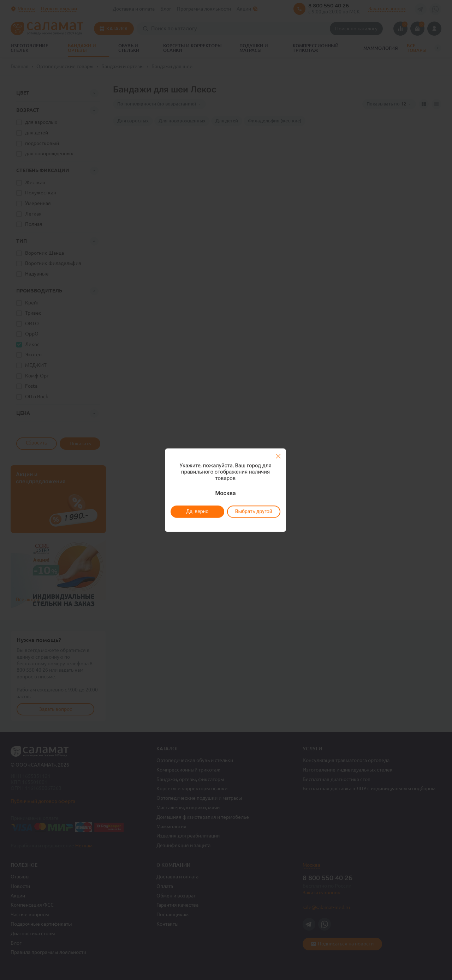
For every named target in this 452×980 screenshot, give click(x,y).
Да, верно (197, 512)
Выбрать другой (253, 512)
